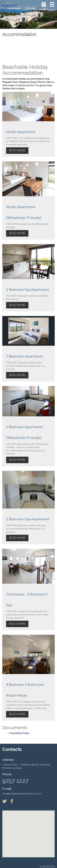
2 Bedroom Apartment (24, 356)
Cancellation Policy (19, 733)
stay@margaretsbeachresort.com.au (22, 794)
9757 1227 (15, 781)
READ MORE (17, 150)
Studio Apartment (21, 132)
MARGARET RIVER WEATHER (28, 50)
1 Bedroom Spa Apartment (28, 289)
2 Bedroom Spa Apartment (28, 519)
